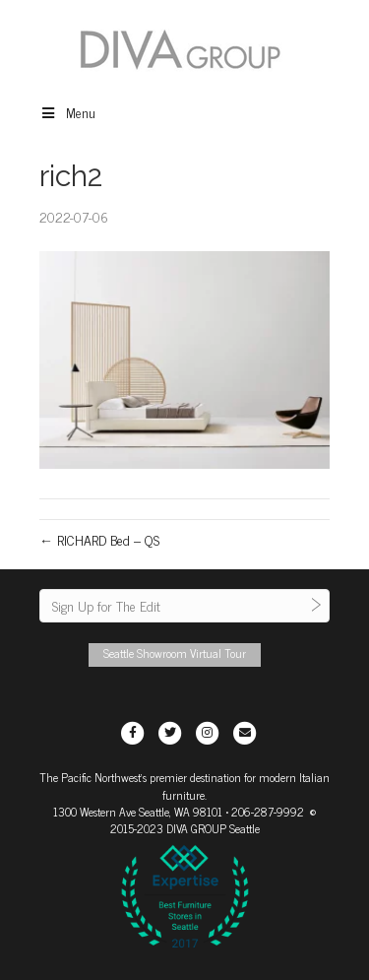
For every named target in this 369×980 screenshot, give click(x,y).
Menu (67, 112)
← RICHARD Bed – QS (99, 539)
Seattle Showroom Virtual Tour (175, 653)
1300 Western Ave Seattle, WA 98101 (138, 812)
